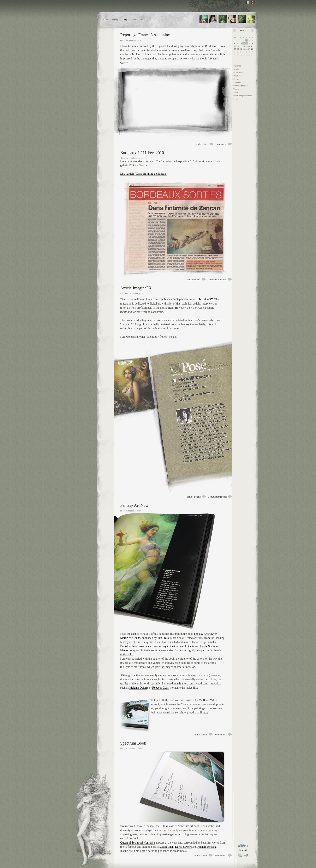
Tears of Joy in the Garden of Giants (173, 646)
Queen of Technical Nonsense (138, 843)
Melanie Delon (138, 688)
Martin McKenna (130, 638)
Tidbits (236, 89)
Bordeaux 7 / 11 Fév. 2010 (142, 153)
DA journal (238, 76)
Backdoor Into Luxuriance (136, 646)
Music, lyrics (239, 73)
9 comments (221, 735)
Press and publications (243, 96)
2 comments (221, 856)
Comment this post (217, 279)
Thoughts (237, 82)
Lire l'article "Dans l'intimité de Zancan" (144, 174)
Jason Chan (167, 847)
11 (244, 43)
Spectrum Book (133, 743)
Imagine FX (206, 299)
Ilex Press (163, 638)
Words (236, 69)
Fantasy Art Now (134, 505)
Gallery (115, 19)
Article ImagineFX (136, 288)
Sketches (237, 66)
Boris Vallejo (211, 700)
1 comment (221, 144)
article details (202, 144)
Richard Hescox (207, 847)
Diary (125, 19)
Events (236, 79)
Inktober (237, 99)
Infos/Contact (138, 19)
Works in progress (241, 86)
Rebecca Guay (161, 688)
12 (246, 43)
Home (105, 19)
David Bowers (183, 847)
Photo (236, 92)
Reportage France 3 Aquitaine (145, 35)
